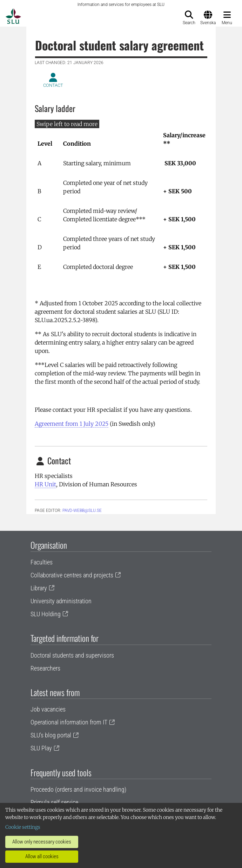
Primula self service (54, 802)
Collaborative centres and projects (72, 575)
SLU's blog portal (51, 735)
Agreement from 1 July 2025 (72, 424)
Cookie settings (23, 827)
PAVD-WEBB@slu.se (82, 511)
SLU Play (41, 748)
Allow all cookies (42, 856)
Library (39, 588)
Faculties (42, 562)
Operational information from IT (69, 722)
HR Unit (45, 484)
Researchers (45, 668)
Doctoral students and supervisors (72, 655)
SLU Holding (46, 614)
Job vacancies (48, 709)
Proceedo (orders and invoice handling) (78, 789)
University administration (61, 601)
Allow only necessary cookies (42, 842)
